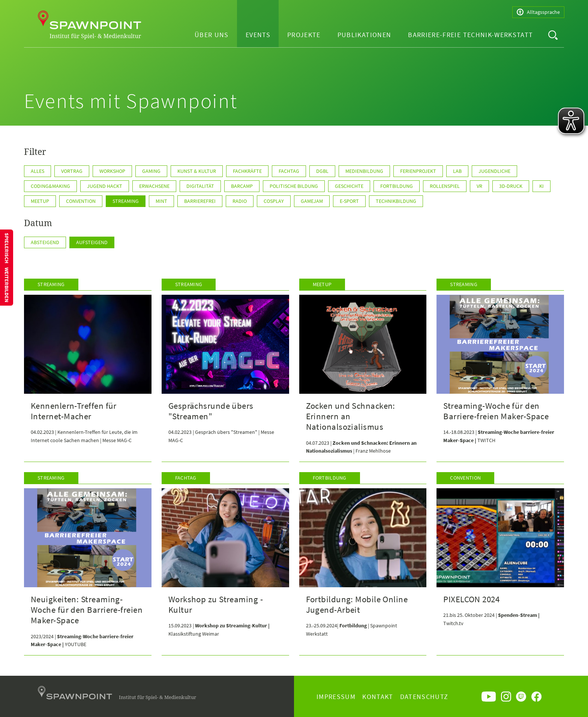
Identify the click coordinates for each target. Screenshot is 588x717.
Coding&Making (50, 186)
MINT (161, 201)
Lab (457, 171)
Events (258, 35)
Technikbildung (396, 201)
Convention (81, 201)
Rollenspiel (445, 186)
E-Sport (349, 201)
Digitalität (200, 186)
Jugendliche (494, 171)
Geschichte (349, 186)
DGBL (322, 171)
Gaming (151, 171)
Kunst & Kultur (197, 171)
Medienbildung (364, 171)
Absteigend (45, 242)
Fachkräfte (247, 171)
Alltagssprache (538, 12)
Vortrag (72, 171)
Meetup (40, 201)
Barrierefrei (200, 201)
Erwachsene (154, 186)
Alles (37, 171)
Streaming (126, 201)
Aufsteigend (92, 242)
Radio (240, 201)
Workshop (112, 171)
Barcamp (242, 186)
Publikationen (364, 35)
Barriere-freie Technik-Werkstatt (470, 35)
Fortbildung (397, 186)
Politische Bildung (294, 186)
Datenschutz (424, 697)
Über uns (212, 35)
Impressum (336, 697)
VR (479, 186)
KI (541, 186)
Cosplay (274, 201)
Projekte (304, 35)
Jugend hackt (105, 186)
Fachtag (289, 171)
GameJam (312, 201)
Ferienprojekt (418, 171)
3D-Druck (511, 186)
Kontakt (378, 697)
